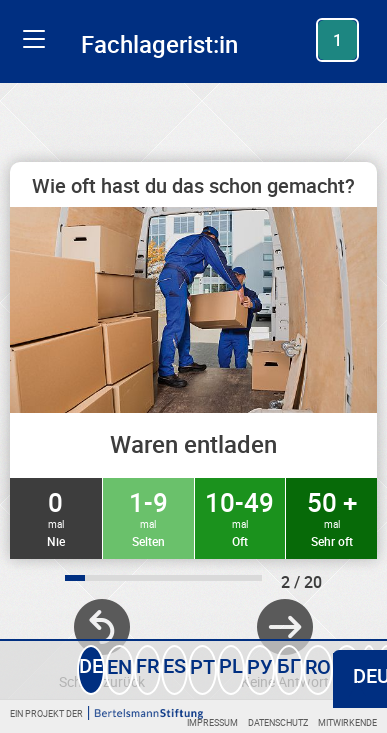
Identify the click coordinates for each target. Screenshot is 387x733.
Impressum (212, 722)
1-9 (148, 517)
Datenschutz (278, 722)
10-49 (240, 517)
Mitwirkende (347, 722)
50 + (331, 517)
